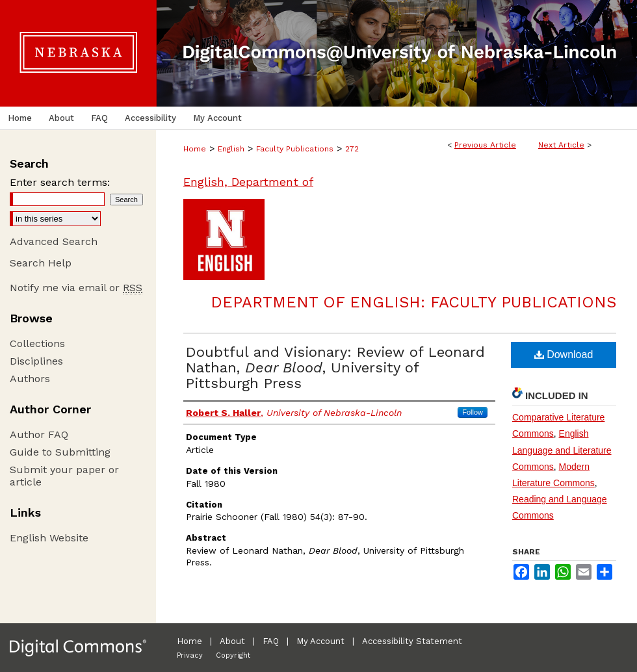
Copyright (233, 655)
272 (352, 149)
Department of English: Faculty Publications (413, 302)
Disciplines (36, 361)
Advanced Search (54, 241)
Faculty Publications (295, 149)
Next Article (561, 145)
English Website (49, 538)
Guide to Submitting (60, 452)
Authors (30, 379)
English (231, 149)
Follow (473, 412)
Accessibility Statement (412, 641)
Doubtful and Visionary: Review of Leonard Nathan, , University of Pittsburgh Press (335, 368)
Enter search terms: (60, 182)
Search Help (41, 263)
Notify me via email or (76, 288)
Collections (37, 343)
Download (564, 355)
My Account (320, 641)
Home (195, 149)
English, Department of (248, 182)
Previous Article (485, 145)
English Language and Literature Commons (562, 450)
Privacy (190, 655)
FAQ (271, 641)
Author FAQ (39, 434)
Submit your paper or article (64, 476)
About (232, 641)
